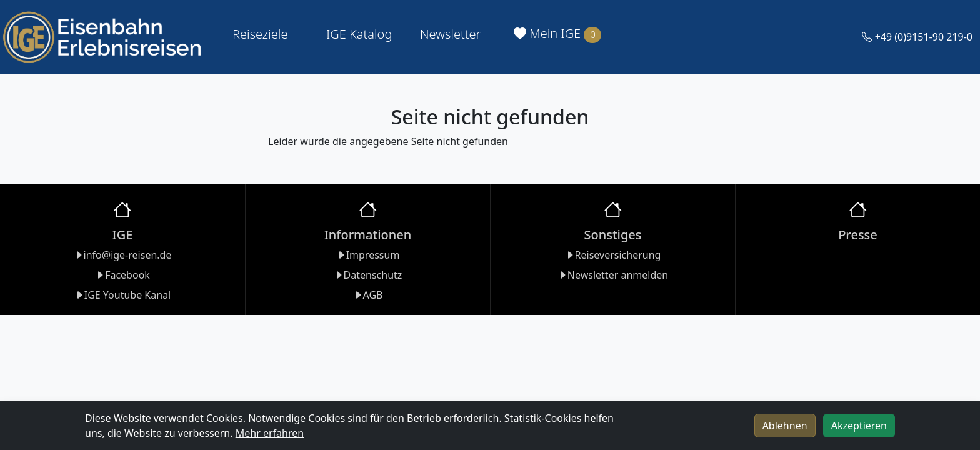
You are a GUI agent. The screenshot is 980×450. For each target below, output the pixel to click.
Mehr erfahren (270, 433)
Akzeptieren (859, 426)
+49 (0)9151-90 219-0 (917, 37)
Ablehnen (785, 426)
